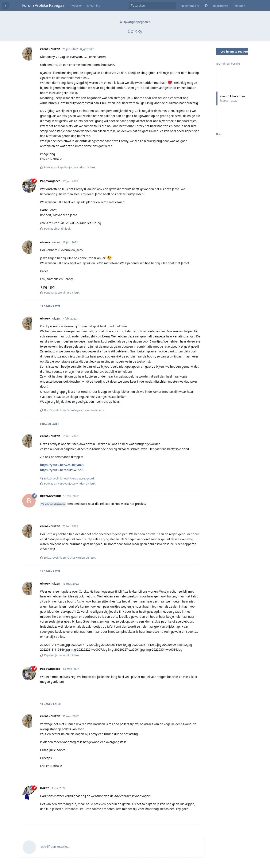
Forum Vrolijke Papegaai (44, 5)
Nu (219, 134)
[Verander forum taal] (190, 6)
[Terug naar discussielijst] (5, 5)
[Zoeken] (152, 5)
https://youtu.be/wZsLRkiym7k (62, 465)
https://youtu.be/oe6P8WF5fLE (62, 470)
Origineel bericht (228, 64)
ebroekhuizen (55, 504)
